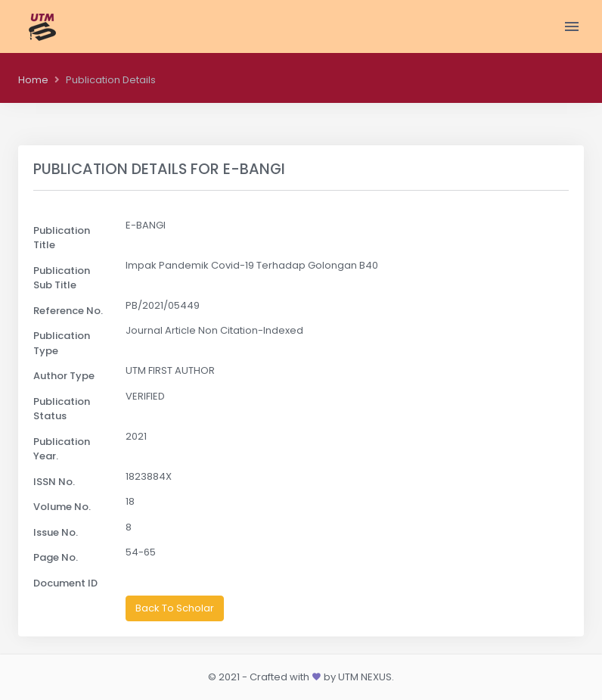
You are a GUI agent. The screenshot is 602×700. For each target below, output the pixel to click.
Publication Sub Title (62, 278)
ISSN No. (54, 482)
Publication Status (62, 409)
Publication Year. (62, 449)
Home (33, 80)
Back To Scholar (175, 608)
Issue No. (56, 532)
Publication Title (62, 238)
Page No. (56, 557)
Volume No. (62, 507)
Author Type (64, 376)
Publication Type (62, 343)
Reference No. (68, 311)
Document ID (65, 583)
